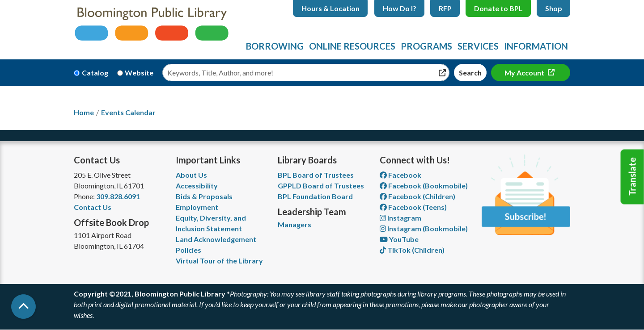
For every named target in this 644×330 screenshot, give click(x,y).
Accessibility (197, 186)
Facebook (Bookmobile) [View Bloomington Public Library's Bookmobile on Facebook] (424, 186)
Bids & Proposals (204, 196)
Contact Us (93, 207)
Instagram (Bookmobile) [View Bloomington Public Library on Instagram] (424, 228)
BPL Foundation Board (315, 196)
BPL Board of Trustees (316, 175)
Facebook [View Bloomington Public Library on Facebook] (400, 175)
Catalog (95, 73)
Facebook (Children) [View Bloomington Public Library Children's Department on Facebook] (417, 196)
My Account (525, 73)
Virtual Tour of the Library (219, 261)
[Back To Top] (23, 307)
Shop (554, 8)
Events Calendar (128, 112)
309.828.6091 (118, 196)
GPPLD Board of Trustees (321, 186)
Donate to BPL (498, 8)
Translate (632, 177)
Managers (294, 224)
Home (84, 112)
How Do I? (400, 8)
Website (139, 73)
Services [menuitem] (478, 46)
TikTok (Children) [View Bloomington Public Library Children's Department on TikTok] (412, 250)
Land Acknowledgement (216, 239)
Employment (197, 207)
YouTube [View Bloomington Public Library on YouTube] (399, 239)
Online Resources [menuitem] (352, 46)
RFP (445, 8)
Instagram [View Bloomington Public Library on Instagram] (400, 218)
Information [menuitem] (536, 46)
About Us (191, 175)
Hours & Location (330, 8)
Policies (189, 250)
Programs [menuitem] (426, 46)
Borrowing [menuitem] (275, 46)
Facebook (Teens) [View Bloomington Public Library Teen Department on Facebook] (413, 207)
